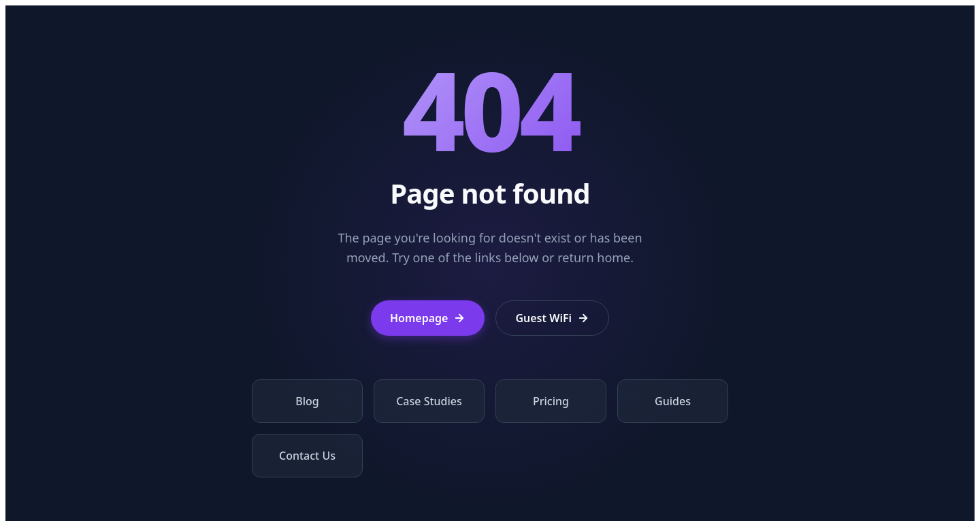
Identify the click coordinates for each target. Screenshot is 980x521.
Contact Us (307, 456)
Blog (307, 401)
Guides (673, 401)
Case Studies (429, 401)
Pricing (551, 401)
